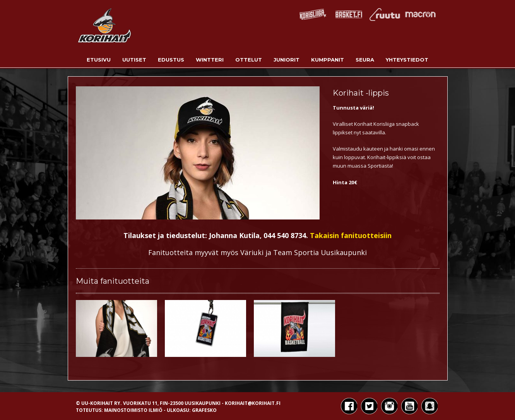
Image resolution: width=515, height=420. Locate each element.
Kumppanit (328, 60)
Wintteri (210, 60)
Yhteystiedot (407, 60)
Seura (365, 60)
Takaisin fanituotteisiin (351, 235)
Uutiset (134, 60)
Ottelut (249, 60)
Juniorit (287, 60)
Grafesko (204, 410)
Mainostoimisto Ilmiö (133, 410)
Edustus (171, 60)
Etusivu (99, 60)
